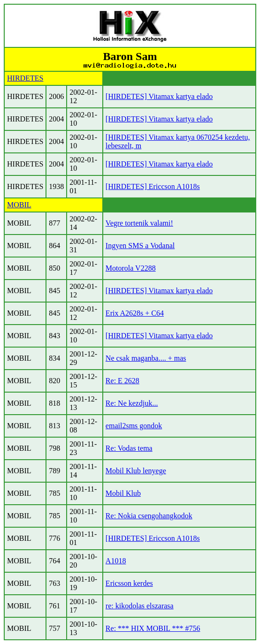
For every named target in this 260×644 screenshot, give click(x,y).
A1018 (116, 561)
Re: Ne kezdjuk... (132, 403)
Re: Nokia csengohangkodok (149, 516)
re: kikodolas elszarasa (140, 606)
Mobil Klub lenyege (136, 471)
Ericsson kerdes (129, 583)
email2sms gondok (134, 426)
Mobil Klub (123, 493)
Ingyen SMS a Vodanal (140, 246)
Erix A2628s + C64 (135, 313)
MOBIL (19, 205)
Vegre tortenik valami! (139, 223)
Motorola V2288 (131, 268)
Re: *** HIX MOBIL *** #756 (153, 628)
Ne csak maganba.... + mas (146, 358)
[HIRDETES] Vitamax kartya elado (159, 96)
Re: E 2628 (122, 381)
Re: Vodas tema (129, 448)
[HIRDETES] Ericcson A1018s (153, 186)
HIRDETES (25, 78)
